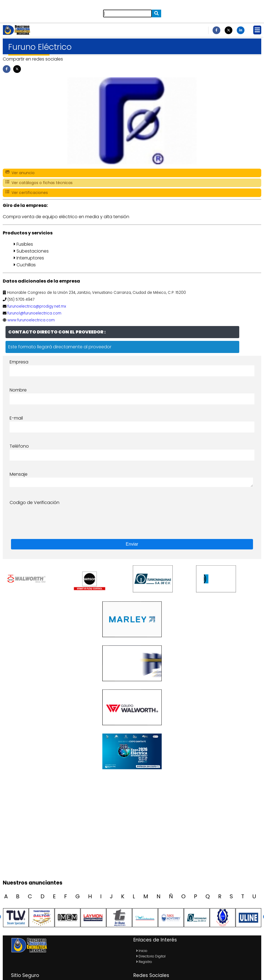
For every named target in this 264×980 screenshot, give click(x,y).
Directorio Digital (151, 956)
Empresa (19, 362)
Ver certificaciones (27, 193)
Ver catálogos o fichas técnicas (39, 183)
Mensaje (19, 474)
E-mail (16, 418)
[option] (37, 579)
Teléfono (19, 446)
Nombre (18, 390)
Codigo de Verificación (35, 503)
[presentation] (51, 517)
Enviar (132, 544)
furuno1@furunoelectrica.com (34, 313)
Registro (144, 962)
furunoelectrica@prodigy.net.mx (37, 306)
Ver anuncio (20, 173)
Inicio (142, 951)
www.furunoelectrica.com (31, 320)
